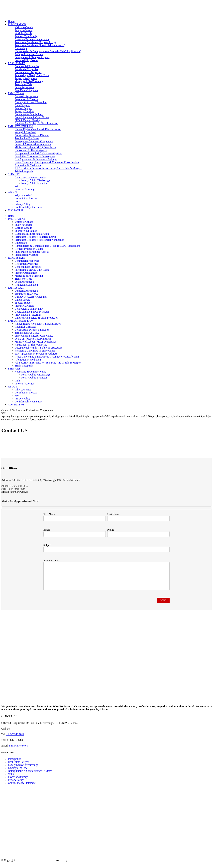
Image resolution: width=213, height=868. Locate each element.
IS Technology (76, 865)
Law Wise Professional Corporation (35, 865)
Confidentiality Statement (22, 788)
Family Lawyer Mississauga (23, 770)
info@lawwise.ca (19, 492)
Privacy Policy (16, 785)
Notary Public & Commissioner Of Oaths (30, 776)
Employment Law (18, 773)
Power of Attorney (18, 782)
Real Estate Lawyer (18, 767)
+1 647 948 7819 (23, 4)
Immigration (15, 764)
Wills (11, 779)
